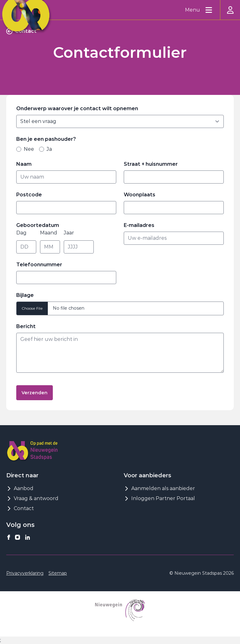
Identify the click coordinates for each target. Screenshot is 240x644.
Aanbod (20, 488)
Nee (25, 149)
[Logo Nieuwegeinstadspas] (32, 451)
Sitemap (58, 573)
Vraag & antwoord (32, 498)
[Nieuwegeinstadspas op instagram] (17, 537)
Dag (21, 233)
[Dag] (26, 247)
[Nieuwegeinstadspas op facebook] (9, 537)
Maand (49, 233)
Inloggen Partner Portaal (159, 498)
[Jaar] (79, 247)
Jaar (69, 233)
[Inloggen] (230, 10)
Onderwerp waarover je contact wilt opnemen (77, 108)
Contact (20, 508)
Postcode (31, 195)
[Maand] (50, 247)
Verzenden (35, 393)
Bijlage (25, 295)
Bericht (28, 326)
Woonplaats (140, 195)
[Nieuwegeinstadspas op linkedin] (27, 537)
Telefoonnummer (39, 265)
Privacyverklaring (25, 573)
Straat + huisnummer (152, 164)
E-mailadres (141, 225)
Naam (26, 164)
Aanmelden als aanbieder (159, 488)
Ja (45, 149)
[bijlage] (120, 308)
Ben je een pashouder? (48, 139)
